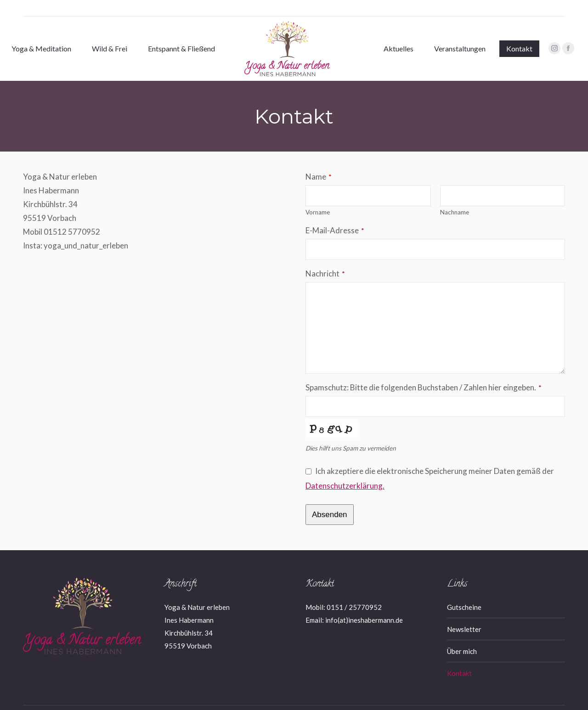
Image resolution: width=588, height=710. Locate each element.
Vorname (318, 196)
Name (319, 160)
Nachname (455, 196)
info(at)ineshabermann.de (364, 603)
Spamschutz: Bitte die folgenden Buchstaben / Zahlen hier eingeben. (424, 371)
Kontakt (459, 657)
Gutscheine (464, 591)
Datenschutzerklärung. (345, 469)
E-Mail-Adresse (335, 214)
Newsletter (464, 613)
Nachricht (325, 257)
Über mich (462, 635)
